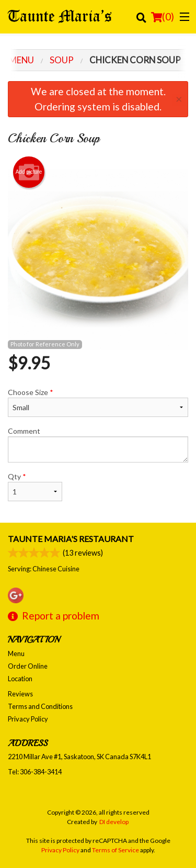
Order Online (28, 666)
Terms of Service (116, 850)
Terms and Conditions (40, 706)
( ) (163, 17)
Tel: (35, 772)
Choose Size (98, 402)
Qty (35, 487)
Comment (98, 444)
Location (20, 679)
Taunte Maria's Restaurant (71, 539)
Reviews (20, 694)
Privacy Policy (28, 719)
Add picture (29, 172)
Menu (16, 653)
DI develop (114, 822)
